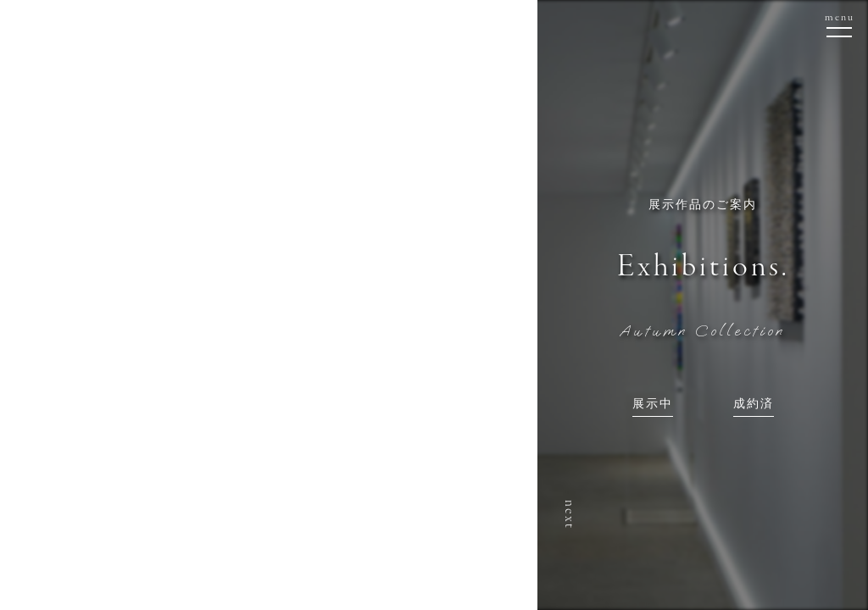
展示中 (653, 405)
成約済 (754, 405)
